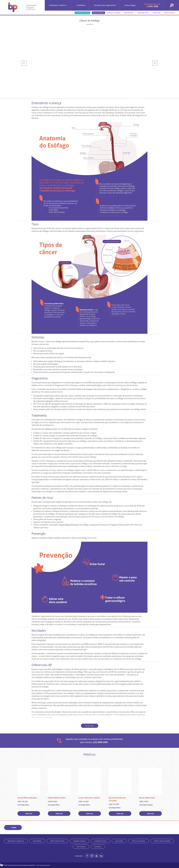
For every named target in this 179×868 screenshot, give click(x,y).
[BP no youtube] (97, 856)
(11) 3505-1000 (100, 742)
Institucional (158, 13)
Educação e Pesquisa (82, 13)
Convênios (81, 5)
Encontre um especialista (105, 5)
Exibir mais (90, 726)
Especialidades (130, 13)
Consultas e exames (58, 7)
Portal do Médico (98, 13)
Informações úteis (144, 13)
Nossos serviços (170, 13)
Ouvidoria (98, 847)
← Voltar (13, 828)
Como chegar (130, 5)
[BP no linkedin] (101, 856)
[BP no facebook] (87, 856)
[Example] (92, 856)
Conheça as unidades (115, 13)
